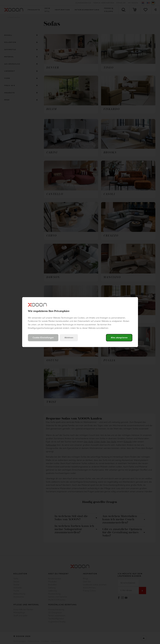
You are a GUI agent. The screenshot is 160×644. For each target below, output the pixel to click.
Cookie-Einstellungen (43, 338)
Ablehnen (69, 338)
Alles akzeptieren (119, 338)
